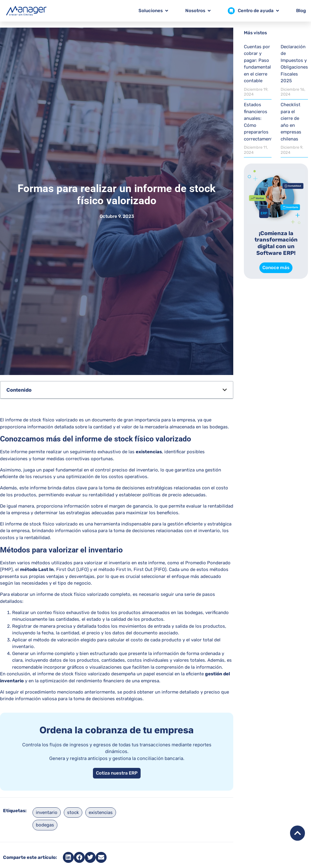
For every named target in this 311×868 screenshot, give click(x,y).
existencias (101, 812)
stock (73, 812)
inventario (47, 812)
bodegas (45, 825)
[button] (225, 390)
